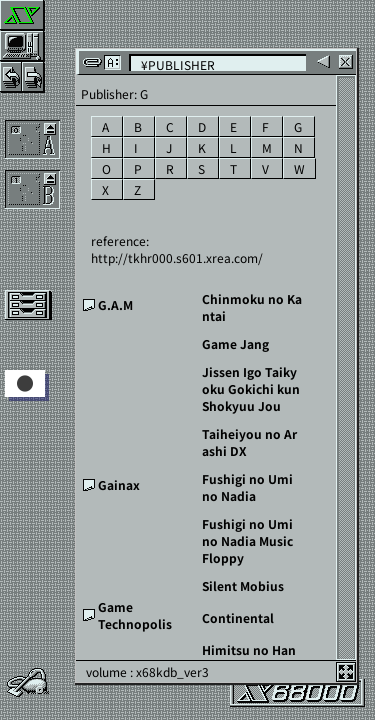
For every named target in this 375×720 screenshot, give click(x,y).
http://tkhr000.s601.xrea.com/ (177, 257)
